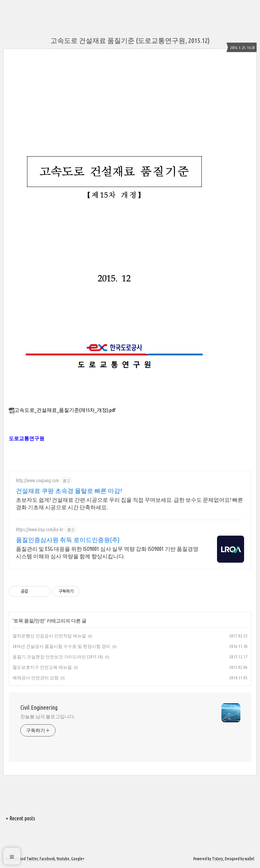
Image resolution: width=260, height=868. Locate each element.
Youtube (63, 859)
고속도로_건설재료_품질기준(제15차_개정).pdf (62, 410)
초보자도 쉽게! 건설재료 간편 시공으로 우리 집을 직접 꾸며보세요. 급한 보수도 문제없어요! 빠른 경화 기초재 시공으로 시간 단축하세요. (129, 503)
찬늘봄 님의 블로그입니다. (48, 717)
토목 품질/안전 (29, 621)
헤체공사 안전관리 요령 (36, 678)
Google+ (78, 859)
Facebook (47, 859)
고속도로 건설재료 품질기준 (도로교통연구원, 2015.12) (130, 40)
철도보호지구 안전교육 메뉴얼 (42, 667)
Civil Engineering (39, 707)
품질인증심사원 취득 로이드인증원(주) (68, 540)
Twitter (32, 859)
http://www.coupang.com (37, 480)
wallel (250, 859)
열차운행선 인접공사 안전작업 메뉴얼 (49, 636)
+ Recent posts (20, 818)
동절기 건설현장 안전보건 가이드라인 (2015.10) (58, 657)
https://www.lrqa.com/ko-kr (40, 530)
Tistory (218, 859)
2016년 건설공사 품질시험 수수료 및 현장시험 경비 (61, 646)
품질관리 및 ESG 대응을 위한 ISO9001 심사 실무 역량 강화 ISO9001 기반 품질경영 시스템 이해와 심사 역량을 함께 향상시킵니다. (107, 553)
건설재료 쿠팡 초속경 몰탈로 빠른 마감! (69, 491)
